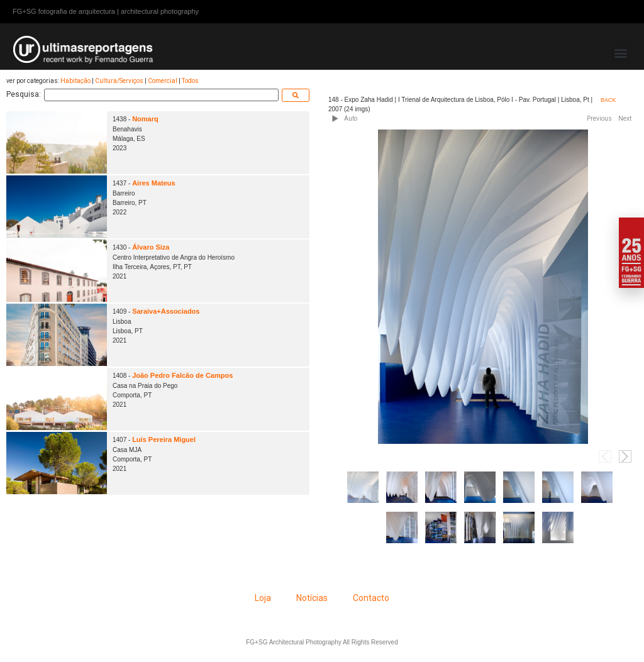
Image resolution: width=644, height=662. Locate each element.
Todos (190, 81)
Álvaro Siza (151, 247)
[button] (621, 52)
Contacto (371, 598)
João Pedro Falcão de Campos (182, 375)
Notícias (312, 598)
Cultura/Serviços (119, 81)
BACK (608, 100)
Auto (351, 119)
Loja (263, 598)
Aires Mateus (153, 183)
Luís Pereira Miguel (164, 439)
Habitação (75, 81)
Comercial (163, 81)
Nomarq (145, 119)
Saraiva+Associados (166, 311)
